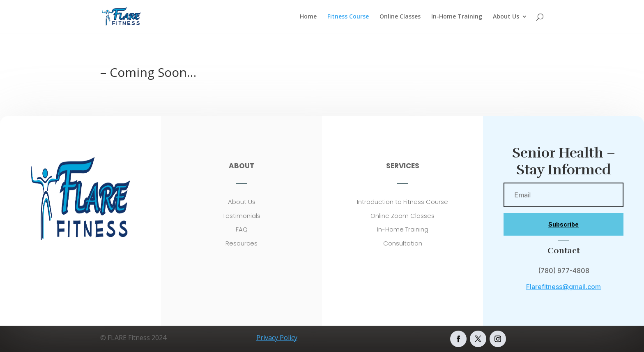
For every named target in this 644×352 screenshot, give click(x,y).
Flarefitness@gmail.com (563, 287)
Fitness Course (348, 17)
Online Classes (400, 17)
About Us (506, 17)
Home (308, 17)
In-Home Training (457, 17)
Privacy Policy (277, 338)
